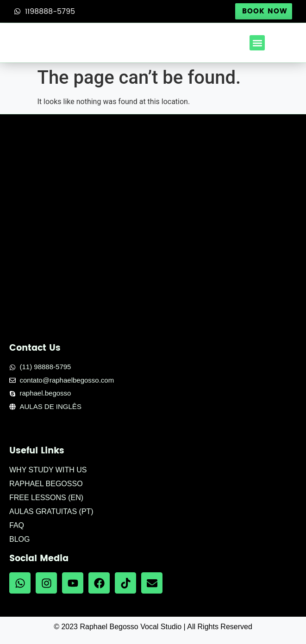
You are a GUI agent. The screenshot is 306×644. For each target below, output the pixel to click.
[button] (257, 43)
